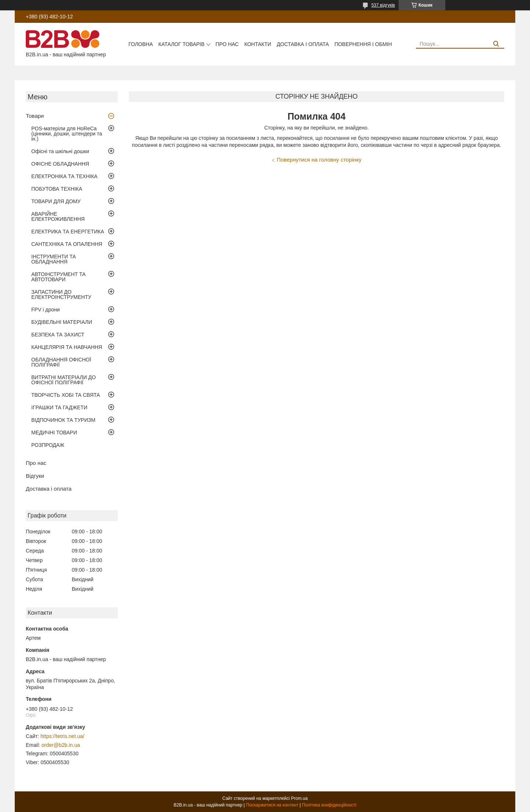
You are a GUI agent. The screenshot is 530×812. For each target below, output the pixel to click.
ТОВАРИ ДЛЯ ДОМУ (56, 201)
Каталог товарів (181, 44)
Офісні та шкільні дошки (60, 151)
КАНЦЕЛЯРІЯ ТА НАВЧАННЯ (67, 347)
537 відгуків (383, 5)
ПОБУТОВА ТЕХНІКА (57, 189)
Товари (35, 116)
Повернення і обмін (363, 44)
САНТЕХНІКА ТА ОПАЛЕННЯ (67, 244)
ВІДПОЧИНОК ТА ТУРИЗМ (63, 420)
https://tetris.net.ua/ (62, 736)
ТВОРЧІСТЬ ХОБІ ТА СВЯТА (66, 395)
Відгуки (35, 476)
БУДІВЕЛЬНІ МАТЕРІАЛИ (62, 322)
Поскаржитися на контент (272, 805)
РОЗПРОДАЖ (48, 445)
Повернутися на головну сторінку (319, 160)
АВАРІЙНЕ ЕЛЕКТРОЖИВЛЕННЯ (58, 216)
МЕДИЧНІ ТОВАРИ (54, 433)
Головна (141, 44)
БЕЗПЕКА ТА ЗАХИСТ (58, 335)
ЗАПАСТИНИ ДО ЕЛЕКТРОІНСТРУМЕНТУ (61, 294)
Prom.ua (299, 798)
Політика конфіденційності (329, 805)
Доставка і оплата (303, 44)
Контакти (258, 44)
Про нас (227, 44)
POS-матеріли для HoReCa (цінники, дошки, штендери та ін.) (67, 134)
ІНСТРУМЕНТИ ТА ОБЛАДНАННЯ (54, 259)
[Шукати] (496, 44)
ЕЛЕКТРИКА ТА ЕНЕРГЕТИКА (68, 232)
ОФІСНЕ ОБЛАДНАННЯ (60, 164)
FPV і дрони (45, 310)
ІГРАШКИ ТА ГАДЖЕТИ (59, 407)
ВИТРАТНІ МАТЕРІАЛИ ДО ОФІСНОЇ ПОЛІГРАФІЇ (63, 380)
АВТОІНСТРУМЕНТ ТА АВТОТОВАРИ (59, 277)
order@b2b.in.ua (61, 745)
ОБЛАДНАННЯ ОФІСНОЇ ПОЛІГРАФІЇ (61, 362)
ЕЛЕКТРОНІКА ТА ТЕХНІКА (64, 176)
